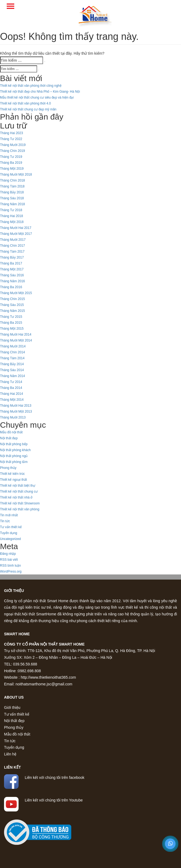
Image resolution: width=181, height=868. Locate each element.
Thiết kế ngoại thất (13, 480)
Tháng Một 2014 (12, 400)
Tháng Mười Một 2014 (16, 340)
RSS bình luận (10, 566)
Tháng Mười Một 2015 (16, 293)
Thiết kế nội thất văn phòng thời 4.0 (25, 103)
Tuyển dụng (9, 533)
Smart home (17, 634)
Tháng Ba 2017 (11, 263)
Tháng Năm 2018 (13, 204)
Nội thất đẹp (9, 438)
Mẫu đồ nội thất (11, 432)
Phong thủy (8, 468)
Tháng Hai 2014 (11, 394)
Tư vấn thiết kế (11, 527)
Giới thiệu (14, 591)
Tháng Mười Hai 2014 (16, 334)
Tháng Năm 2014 (13, 376)
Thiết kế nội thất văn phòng (20, 509)
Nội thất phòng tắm (14, 462)
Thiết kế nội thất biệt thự (18, 486)
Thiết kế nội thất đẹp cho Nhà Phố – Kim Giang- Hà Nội (40, 92)
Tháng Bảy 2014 (12, 364)
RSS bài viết (9, 560)
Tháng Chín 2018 (13, 180)
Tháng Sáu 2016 (12, 275)
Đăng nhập (8, 554)
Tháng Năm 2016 (13, 281)
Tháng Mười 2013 (13, 417)
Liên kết (12, 767)
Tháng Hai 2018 (11, 216)
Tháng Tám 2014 (12, 358)
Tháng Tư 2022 (11, 139)
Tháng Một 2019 (12, 169)
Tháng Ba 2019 (11, 163)
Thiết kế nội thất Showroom (20, 503)
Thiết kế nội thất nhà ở (16, 497)
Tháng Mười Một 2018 (16, 175)
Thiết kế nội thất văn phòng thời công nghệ (31, 86)
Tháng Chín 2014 (13, 352)
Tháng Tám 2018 (12, 186)
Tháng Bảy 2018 (12, 192)
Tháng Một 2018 (12, 222)
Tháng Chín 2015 (13, 299)
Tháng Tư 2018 (11, 210)
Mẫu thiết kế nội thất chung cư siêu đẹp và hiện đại (37, 97)
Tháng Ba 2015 (11, 323)
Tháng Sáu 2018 (12, 198)
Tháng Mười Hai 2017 (16, 228)
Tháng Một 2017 (12, 269)
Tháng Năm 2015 (13, 311)
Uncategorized (10, 539)
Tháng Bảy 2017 (12, 257)
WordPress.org (11, 571)
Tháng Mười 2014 (13, 346)
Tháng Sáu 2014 (12, 370)
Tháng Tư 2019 (11, 157)
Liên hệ (10, 754)
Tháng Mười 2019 (13, 145)
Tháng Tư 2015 (11, 317)
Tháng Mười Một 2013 (16, 412)
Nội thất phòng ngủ (14, 456)
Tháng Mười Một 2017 (16, 234)
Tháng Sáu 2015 (12, 305)
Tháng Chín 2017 (13, 246)
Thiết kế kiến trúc (12, 474)
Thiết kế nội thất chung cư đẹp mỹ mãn (28, 109)
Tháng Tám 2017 (12, 252)
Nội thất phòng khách (15, 450)
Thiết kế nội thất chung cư (19, 491)
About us (14, 697)
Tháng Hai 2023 (11, 133)
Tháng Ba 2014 (11, 388)
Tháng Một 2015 (12, 329)
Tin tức (5, 521)
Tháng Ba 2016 (11, 287)
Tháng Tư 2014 (11, 382)
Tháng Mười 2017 (13, 240)
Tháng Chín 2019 (13, 151)
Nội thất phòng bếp (14, 444)
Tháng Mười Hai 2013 (16, 406)
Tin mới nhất (9, 515)
